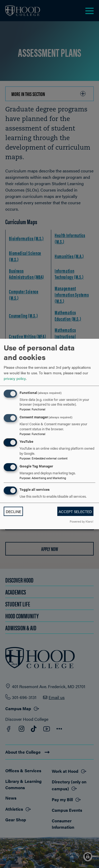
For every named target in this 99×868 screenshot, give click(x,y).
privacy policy (15, 378)
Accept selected (75, 511)
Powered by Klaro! (81, 521)
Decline (13, 511)
